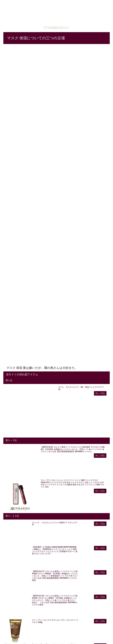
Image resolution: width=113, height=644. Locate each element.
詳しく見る (100, 393)
